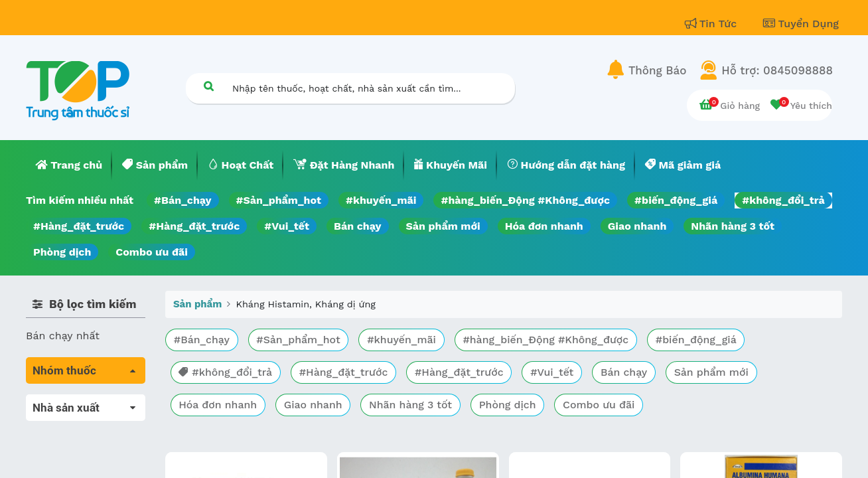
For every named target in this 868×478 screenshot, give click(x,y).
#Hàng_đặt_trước (79, 226)
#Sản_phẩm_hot (279, 200)
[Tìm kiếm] (208, 86)
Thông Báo (657, 70)
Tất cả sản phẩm (69, 402)
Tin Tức (713, 24)
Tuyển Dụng (801, 24)
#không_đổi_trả (783, 200)
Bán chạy (357, 226)
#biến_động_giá (676, 200)
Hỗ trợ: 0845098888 (777, 70)
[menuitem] (69, 165)
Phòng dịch (62, 252)
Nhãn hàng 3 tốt (733, 226)
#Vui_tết (287, 226)
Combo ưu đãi (152, 252)
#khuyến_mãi (381, 200)
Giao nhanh (637, 226)
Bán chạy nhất (63, 336)
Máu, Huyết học (66, 421)
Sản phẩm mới (443, 226)
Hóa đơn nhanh (544, 226)
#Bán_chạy (183, 200)
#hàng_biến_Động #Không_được (525, 200)
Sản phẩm (197, 304)
